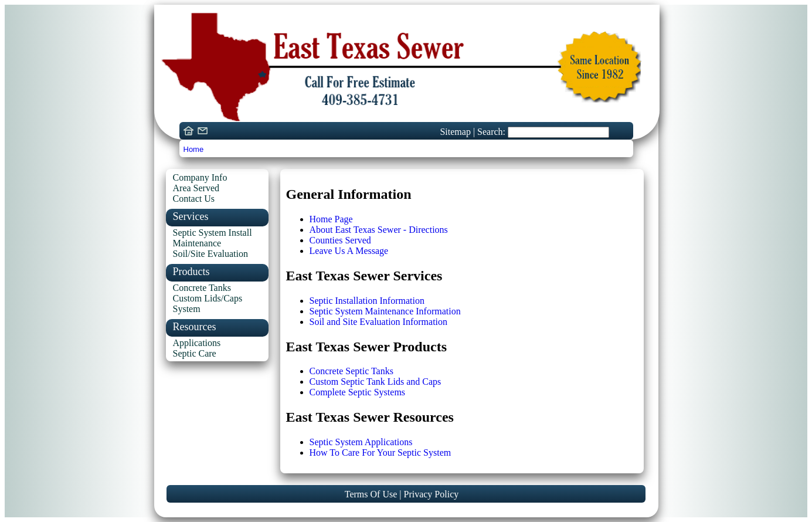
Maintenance (197, 243)
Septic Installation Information (367, 301)
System (187, 309)
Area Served (196, 188)
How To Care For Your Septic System (380, 452)
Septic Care (195, 353)
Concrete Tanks (202, 288)
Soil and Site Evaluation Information (379, 322)
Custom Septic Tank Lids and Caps (376, 382)
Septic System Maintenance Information (385, 311)
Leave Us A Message (349, 251)
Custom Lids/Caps (208, 298)
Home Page (331, 219)
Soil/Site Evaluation (210, 254)
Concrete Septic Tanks (351, 371)
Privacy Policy (431, 494)
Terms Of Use (372, 494)
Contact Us (194, 199)
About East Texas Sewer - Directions (379, 230)
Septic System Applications (361, 442)
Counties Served (340, 240)
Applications (197, 343)
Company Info (200, 177)
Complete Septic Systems (358, 392)
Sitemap (456, 132)
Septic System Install (213, 233)
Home (194, 149)
